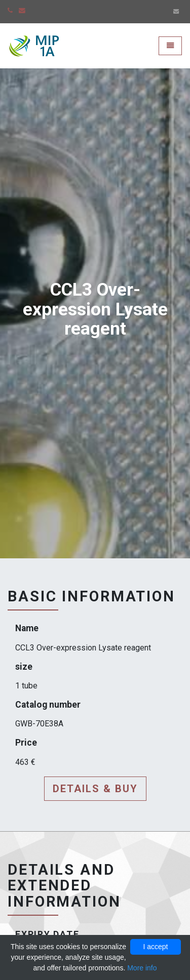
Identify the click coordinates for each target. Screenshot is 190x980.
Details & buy (95, 789)
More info (142, 968)
